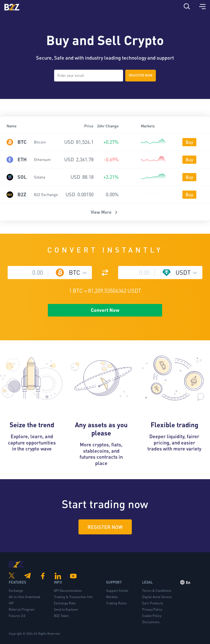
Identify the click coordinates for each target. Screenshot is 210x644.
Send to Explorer (66, 609)
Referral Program (22, 609)
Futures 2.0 (17, 616)
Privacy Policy (152, 609)
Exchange (16, 591)
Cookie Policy (152, 616)
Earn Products (153, 603)
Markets (112, 597)
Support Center (117, 591)
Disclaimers (151, 622)
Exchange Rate (65, 603)
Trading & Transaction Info (73, 597)
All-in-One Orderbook (24, 597)
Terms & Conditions (157, 591)
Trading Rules (116, 603)
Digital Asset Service (157, 597)
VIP (11, 603)
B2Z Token (61, 616)
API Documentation (68, 591)
